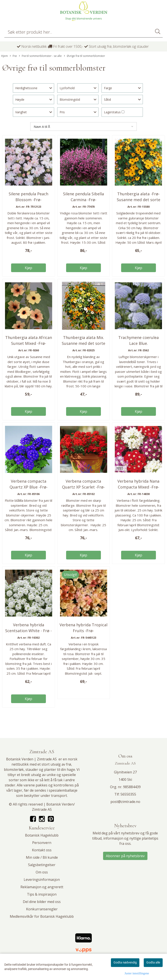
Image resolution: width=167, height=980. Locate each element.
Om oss (42, 872)
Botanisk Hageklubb (42, 835)
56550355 (128, 794)
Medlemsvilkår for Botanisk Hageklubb (42, 916)
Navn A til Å (42, 127)
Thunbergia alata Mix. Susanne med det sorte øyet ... (83, 343)
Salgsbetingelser (42, 865)
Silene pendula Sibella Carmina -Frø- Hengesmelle (83, 200)
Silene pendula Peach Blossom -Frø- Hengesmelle (28, 200)
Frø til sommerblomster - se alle (40, 56)
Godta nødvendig (125, 962)
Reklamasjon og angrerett (42, 887)
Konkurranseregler (42, 909)
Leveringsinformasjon (42, 880)
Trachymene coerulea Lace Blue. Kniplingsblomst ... (139, 343)
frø (69, 764)
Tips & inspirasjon (42, 894)
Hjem (4, 56)
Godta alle (153, 962)
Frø (13, 56)
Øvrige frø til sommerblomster (84, 56)
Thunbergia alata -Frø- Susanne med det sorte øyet (139, 200)
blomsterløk (14, 770)
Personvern (42, 843)
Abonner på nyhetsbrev (125, 856)
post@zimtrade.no (125, 802)
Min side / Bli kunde (42, 857)
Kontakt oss (42, 850)
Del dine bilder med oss (42, 902)
